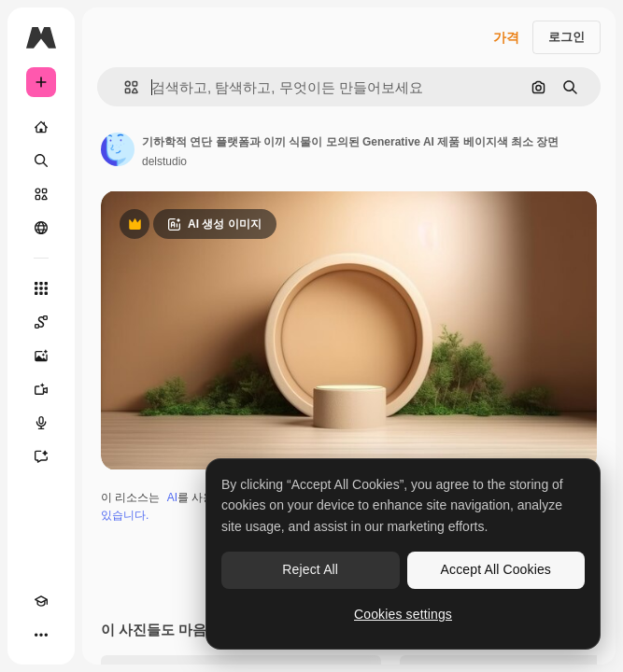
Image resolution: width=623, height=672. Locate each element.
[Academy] (41, 601)
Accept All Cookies (496, 569)
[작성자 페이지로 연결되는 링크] (118, 149)
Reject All (310, 569)
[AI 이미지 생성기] (41, 356)
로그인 (566, 37)
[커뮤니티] (41, 228)
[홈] (41, 127)
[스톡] (41, 194)
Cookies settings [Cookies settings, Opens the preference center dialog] (403, 614)
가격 (506, 37)
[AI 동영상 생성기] (41, 389)
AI (172, 497)
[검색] (41, 161)
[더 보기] (41, 635)
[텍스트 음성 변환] (41, 423)
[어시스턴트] (41, 456)
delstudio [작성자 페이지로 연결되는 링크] (164, 161)
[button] (124, 87)
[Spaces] (41, 322)
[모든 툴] (41, 288)
